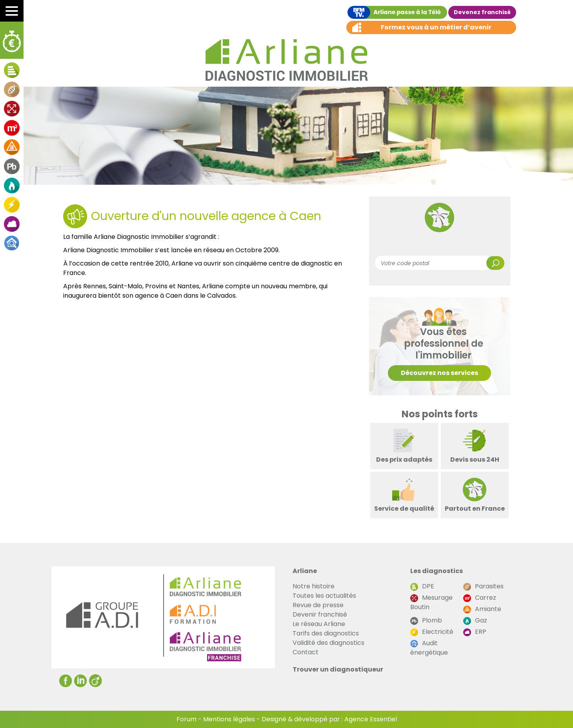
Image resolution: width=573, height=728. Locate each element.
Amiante (482, 609)
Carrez (480, 598)
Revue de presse (318, 605)
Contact (306, 652)
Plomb (426, 620)
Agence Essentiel (371, 719)
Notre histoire (314, 586)
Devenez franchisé (482, 12)
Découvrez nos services (439, 373)
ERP (475, 632)
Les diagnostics (437, 571)
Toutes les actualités (324, 596)
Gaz (475, 620)
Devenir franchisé (320, 614)
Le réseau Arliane (319, 624)
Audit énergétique (429, 648)
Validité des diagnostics (328, 643)
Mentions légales (229, 719)
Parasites (483, 586)
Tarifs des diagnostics (326, 633)
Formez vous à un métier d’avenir (436, 27)
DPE (422, 586)
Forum (186, 719)
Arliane (305, 571)
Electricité (432, 632)
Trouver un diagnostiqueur (338, 669)
